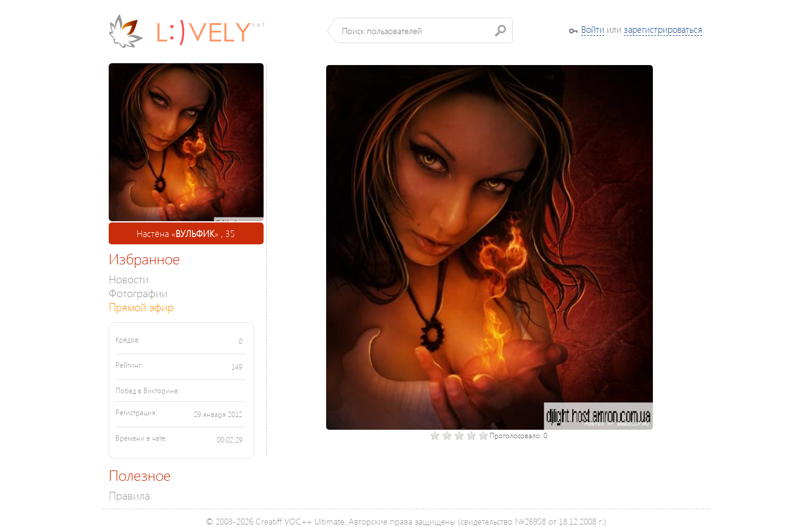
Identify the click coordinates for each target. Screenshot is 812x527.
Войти (593, 29)
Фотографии (138, 293)
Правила (129, 495)
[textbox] (424, 30)
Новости (129, 279)
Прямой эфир (141, 307)
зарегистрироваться (663, 29)
